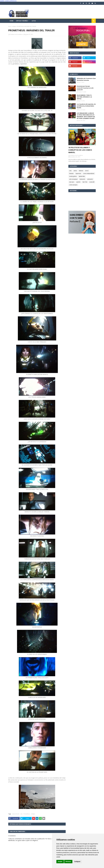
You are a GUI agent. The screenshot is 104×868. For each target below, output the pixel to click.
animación (90, 179)
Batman (81, 171)
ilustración (82, 179)
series (75, 171)
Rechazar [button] (68, 862)
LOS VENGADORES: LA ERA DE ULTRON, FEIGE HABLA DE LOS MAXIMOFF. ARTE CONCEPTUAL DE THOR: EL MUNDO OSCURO (86, 116)
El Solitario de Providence (16, 34)
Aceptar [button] (60, 862)
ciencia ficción (16, 814)
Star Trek (85, 182)
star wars (72, 182)
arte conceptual (73, 179)
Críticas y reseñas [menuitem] (22, 21)
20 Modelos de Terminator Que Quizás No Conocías (86, 79)
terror (87, 171)
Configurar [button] (77, 862)
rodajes (14, 26)
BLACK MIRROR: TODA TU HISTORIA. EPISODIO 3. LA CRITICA (84, 97)
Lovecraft (92, 182)
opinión (78, 182)
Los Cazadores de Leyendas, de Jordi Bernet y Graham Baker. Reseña (86, 106)
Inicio (10, 26)
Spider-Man (82, 176)
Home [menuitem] (11, 21)
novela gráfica (73, 176)
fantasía (71, 173)
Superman (78, 173)
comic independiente (89, 173)
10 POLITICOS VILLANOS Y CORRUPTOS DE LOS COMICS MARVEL (80, 150)
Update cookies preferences (8, 1)
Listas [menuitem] (34, 21)
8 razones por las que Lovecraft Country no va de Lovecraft (85, 88)
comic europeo (73, 185)
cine (21, 814)
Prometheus (27, 814)
